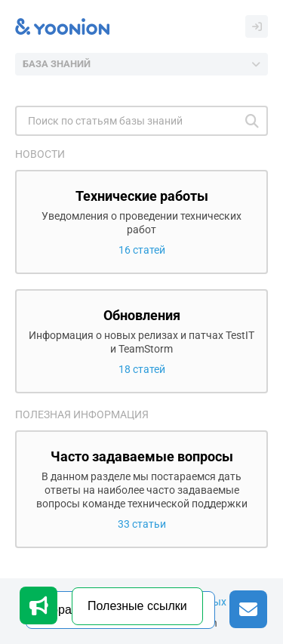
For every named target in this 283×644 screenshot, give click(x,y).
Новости (40, 154)
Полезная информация (82, 414)
